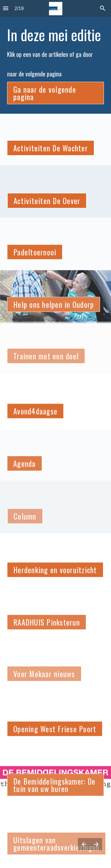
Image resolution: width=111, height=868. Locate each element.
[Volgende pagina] (96, 844)
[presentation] (55, 109)
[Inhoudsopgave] (6, 8)
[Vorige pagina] (84, 844)
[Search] (103, 8)
